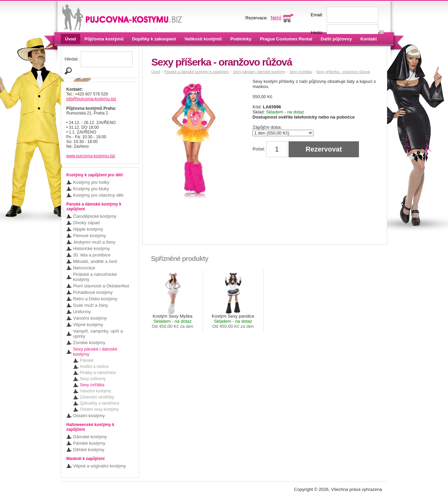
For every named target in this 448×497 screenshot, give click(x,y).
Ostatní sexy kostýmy (99, 409)
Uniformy (82, 312)
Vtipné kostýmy (88, 325)
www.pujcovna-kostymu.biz (91, 156)
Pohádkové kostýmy (93, 292)
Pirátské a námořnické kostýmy (95, 277)
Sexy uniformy (93, 379)
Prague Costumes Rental (286, 39)
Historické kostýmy (91, 248)
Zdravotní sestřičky (97, 397)
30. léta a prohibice (92, 255)
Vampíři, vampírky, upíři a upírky (98, 334)
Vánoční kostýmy (90, 318)
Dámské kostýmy (90, 437)
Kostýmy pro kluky (91, 189)
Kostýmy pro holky (91, 182)
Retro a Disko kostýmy (95, 299)
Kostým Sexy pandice (233, 321)
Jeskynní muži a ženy (94, 242)
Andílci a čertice (94, 367)
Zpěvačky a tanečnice (100, 403)
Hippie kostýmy (88, 229)
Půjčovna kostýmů (104, 39)
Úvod (71, 39)
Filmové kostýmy (90, 236)
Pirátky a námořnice (98, 373)
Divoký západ (86, 223)
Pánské (87, 360)
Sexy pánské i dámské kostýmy (95, 352)
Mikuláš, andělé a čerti (95, 261)
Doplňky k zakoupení (154, 39)
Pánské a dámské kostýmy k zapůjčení (196, 72)
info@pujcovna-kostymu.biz (91, 99)
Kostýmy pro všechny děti (98, 195)
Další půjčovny (337, 39)
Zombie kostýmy (89, 343)
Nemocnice (84, 268)
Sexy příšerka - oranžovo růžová (343, 72)
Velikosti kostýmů (203, 39)
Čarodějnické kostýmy (95, 216)
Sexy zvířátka (92, 385)
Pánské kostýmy (89, 443)
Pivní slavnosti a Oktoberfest (101, 286)
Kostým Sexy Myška (172, 321)
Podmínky (241, 39)
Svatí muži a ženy (91, 305)
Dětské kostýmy (89, 450)
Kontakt (368, 39)
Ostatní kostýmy (89, 416)
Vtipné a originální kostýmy (99, 466)
